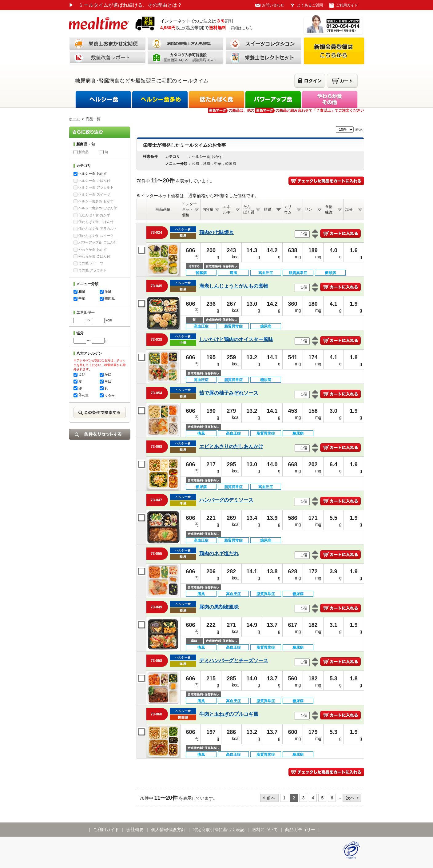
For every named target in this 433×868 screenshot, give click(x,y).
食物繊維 (329, 209)
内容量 (208, 209)
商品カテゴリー (300, 830)
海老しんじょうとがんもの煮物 (234, 286)
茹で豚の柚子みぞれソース (229, 393)
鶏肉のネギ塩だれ (219, 553)
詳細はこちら (242, 28)
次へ (350, 798)
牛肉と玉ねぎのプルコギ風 (229, 714)
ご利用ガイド (347, 5)
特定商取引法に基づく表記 (219, 830)
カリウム (288, 209)
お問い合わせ (273, 5)
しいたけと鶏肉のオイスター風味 (236, 339)
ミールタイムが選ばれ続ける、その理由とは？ (125, 5)
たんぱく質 (249, 209)
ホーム (74, 119)
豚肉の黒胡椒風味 (219, 607)
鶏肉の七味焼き (217, 232)
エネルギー (228, 209)
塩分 (349, 209)
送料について (265, 830)
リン (308, 209)
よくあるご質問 (310, 5)
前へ (271, 798)
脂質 (268, 209)
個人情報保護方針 (168, 830)
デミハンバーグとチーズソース (234, 661)
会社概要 (135, 830)
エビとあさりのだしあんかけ (231, 446)
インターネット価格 (189, 209)
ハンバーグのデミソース (226, 500)
